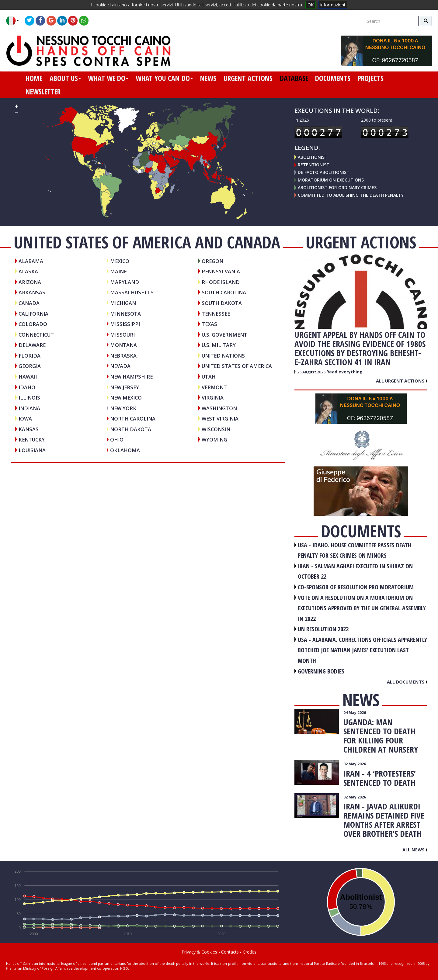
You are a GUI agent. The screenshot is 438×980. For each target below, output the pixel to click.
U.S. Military (219, 345)
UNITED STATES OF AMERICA (237, 366)
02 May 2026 (355, 764)
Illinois (29, 398)
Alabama (31, 261)
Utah (209, 377)
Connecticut (36, 335)
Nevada (120, 366)
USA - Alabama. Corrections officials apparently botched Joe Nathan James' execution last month (362, 650)
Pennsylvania (221, 271)
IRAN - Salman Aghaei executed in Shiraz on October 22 (355, 571)
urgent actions (248, 78)
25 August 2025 (312, 372)
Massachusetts (132, 292)
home (34, 78)
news (208, 78)
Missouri (122, 335)
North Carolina (133, 419)
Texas (209, 324)
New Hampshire (131, 377)
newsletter (43, 92)
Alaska (28, 271)
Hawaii (28, 377)
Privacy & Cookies (199, 952)
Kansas (29, 429)
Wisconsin (216, 429)
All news (415, 850)
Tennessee (216, 314)
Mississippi (125, 324)
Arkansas (32, 292)
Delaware (32, 345)
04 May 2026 (355, 713)
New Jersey (125, 387)
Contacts (230, 952)
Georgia (30, 366)
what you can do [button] (164, 78)
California (33, 314)
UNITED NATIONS (223, 356)
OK (311, 5)
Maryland (125, 282)
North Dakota (131, 429)
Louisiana (32, 450)
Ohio (117, 440)
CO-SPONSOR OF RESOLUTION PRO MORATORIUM (356, 587)
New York (123, 408)
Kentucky (32, 440)
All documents (407, 682)
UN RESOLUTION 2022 (323, 629)
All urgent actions (402, 381)
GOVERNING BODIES (321, 671)
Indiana (29, 408)
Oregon (212, 261)
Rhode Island (221, 282)
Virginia (213, 398)
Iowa (25, 419)
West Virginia (220, 419)
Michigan (123, 303)
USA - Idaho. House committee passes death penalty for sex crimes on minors (355, 550)
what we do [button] (108, 78)
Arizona (30, 282)
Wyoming (214, 440)
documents (333, 78)
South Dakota (222, 303)
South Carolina (224, 292)
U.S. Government (224, 335)
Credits (250, 952)
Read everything (344, 372)
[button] (15, 21)
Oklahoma (125, 450)
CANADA (29, 303)
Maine (118, 271)
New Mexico (126, 398)
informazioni (333, 5)
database (294, 78)
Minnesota (125, 314)
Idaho (27, 387)
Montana (123, 345)
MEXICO (120, 261)
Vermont (214, 387)
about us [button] (65, 78)
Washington (219, 408)
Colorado (33, 324)
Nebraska (123, 356)
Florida (30, 356)
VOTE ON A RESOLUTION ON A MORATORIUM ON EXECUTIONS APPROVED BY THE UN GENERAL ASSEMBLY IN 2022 (362, 608)
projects (371, 78)
